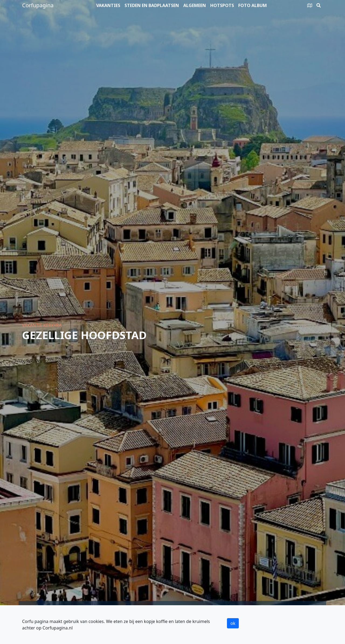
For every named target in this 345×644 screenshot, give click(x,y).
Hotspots (222, 5)
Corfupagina (38, 5)
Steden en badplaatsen (152, 5)
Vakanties (108, 5)
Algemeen (195, 5)
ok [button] (233, 623)
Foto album (253, 5)
